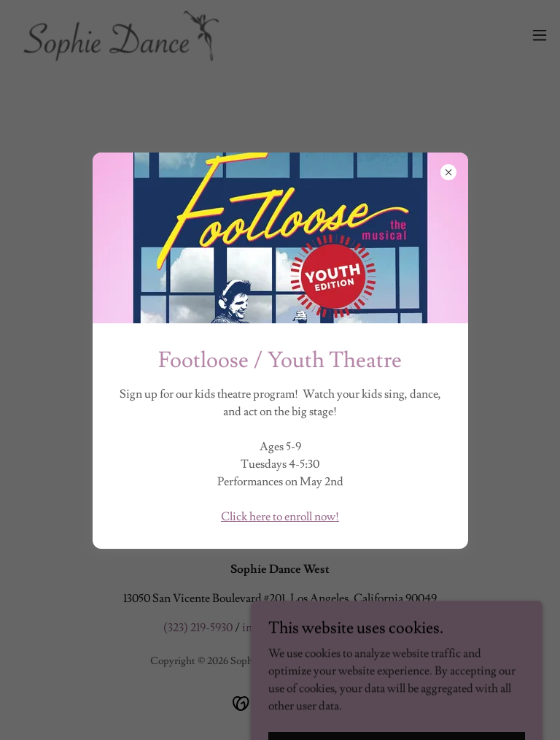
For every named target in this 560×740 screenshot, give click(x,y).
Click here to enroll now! (280, 517)
